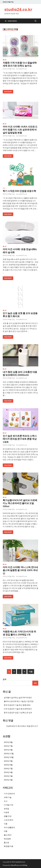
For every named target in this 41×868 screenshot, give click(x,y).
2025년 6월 (8, 750)
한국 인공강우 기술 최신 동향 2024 (17, 705)
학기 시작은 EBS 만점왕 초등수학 (19, 191)
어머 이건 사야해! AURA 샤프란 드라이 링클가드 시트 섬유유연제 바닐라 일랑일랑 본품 (20, 130)
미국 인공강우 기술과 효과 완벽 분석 (18, 709)
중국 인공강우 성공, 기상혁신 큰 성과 (18, 712)
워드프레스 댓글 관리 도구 (28, 726)
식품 (6, 824)
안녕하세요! (11, 726)
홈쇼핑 (5, 60)
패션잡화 (7, 839)
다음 (31, 671)
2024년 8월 (8, 765)
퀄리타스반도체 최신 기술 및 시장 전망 (19, 701)
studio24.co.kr (18, 9)
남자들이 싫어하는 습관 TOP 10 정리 (18, 697)
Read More (7, 91)
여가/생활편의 (9, 827)
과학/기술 (8, 797)
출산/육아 (8, 835)
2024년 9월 (8, 761)
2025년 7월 (8, 746)
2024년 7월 (8, 768)
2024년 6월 (8, 772)
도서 (4, 188)
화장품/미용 (9, 846)
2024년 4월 (8, 780)
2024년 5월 (8, 776)
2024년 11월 (9, 753)
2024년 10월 (9, 757)
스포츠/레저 (9, 820)
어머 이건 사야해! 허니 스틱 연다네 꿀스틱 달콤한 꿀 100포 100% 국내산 (20, 570)
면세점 (6, 809)
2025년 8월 (8, 742)
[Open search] (36, 21)
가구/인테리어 (9, 794)
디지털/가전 (9, 805)
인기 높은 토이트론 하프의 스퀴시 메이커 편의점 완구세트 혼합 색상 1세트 (20, 439)
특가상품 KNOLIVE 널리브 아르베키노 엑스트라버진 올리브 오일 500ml (20, 503)
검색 (4, 679)
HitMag (25, 865)
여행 (6, 831)
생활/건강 (8, 816)
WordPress (15, 865)
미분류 (6, 812)
